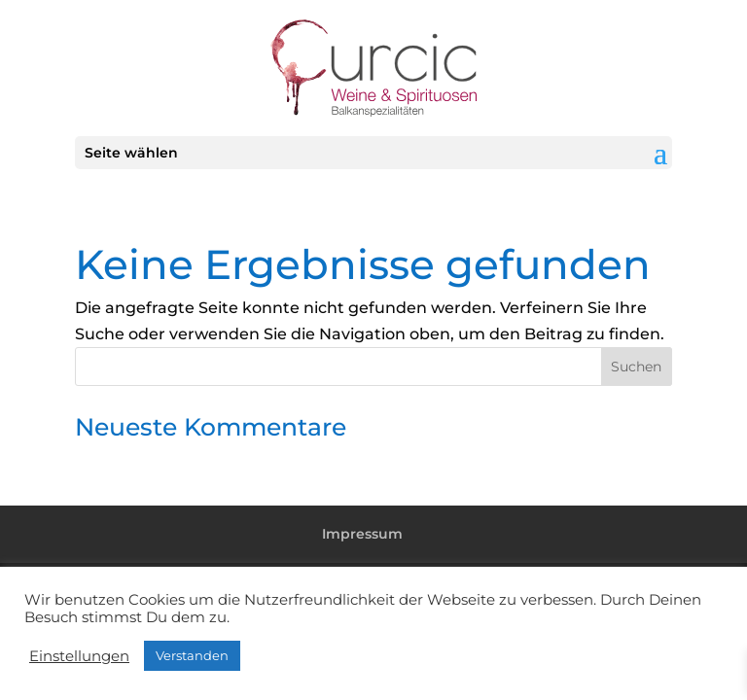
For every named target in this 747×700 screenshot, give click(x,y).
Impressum (362, 534)
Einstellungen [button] (79, 656)
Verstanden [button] (192, 655)
